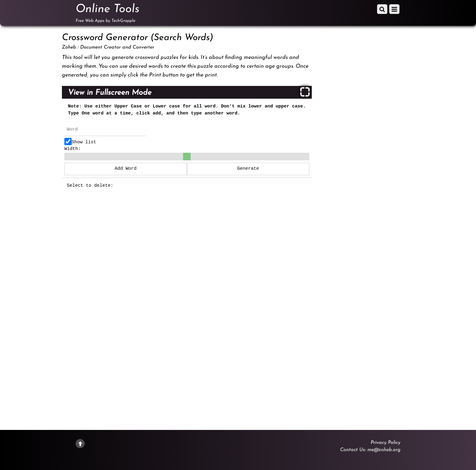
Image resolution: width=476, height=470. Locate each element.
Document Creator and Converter (117, 47)
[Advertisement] (369, 126)
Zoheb (69, 47)
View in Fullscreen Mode (110, 93)
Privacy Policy (386, 443)
